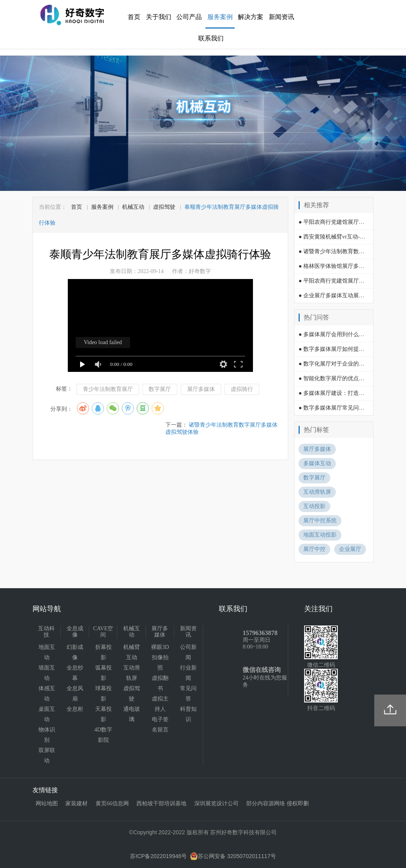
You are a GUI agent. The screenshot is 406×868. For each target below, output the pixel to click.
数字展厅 (160, 389)
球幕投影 (103, 694)
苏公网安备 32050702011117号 (233, 856)
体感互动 (47, 694)
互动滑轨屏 (317, 492)
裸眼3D (160, 647)
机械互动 (133, 207)
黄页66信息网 (112, 804)
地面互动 (47, 652)
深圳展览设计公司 (216, 804)
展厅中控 (314, 549)
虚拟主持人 (160, 704)
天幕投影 (103, 714)
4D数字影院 (103, 735)
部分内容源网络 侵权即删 (278, 804)
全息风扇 (75, 694)
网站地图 (47, 804)
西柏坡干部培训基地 (161, 804)
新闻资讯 (282, 17)
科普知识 (188, 714)
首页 (134, 17)
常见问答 (188, 694)
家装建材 (77, 804)
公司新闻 (188, 652)
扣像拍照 (160, 663)
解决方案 (251, 17)
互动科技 (46, 632)
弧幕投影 (103, 673)
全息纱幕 (75, 673)
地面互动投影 (320, 535)
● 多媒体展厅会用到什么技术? (335, 334)
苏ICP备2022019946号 (158, 856)
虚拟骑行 (242, 389)
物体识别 (47, 735)
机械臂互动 (132, 652)
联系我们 (211, 38)
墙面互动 (47, 673)
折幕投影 (103, 652)
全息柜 (75, 709)
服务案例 (220, 17)
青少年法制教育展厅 (108, 389)
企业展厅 (350, 549)
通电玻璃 (132, 714)
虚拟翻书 (160, 683)
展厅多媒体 (201, 389)
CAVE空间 (103, 632)
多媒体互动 (317, 463)
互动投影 (314, 506)
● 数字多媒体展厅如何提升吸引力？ (343, 349)
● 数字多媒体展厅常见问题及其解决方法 (348, 408)
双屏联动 (47, 755)
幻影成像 (75, 652)
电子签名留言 (160, 725)
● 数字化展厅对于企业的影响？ (337, 364)
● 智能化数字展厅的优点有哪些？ (340, 378)
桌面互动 (47, 714)
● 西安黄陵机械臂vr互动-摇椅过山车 (343, 237)
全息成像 (75, 632)
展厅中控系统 (320, 521)
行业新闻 (188, 673)
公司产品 (189, 17)
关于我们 (159, 17)
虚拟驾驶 (164, 207)
